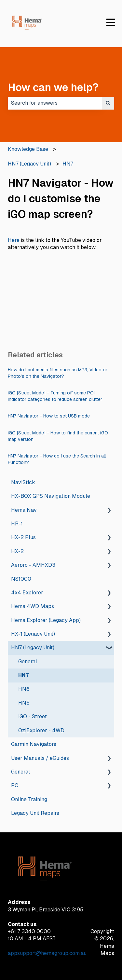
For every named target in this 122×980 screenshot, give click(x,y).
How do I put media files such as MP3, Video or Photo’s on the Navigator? (58, 373)
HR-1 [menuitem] (17, 524)
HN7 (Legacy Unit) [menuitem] (33, 648)
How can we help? (53, 87)
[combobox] (55, 103)
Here (14, 240)
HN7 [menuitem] (23, 675)
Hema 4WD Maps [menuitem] (33, 606)
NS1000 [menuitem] (21, 579)
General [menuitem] (28, 662)
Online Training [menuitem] (29, 799)
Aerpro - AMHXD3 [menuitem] (33, 565)
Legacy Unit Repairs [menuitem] (35, 813)
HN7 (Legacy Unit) (29, 164)
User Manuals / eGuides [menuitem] (40, 758)
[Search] (108, 103)
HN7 (68, 164)
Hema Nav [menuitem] (24, 510)
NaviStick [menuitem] (23, 482)
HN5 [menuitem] (24, 703)
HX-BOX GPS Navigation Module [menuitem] (51, 496)
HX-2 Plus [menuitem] (23, 537)
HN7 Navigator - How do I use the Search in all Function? (57, 459)
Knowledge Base (28, 149)
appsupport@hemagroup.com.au (47, 953)
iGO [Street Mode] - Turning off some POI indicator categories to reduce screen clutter (55, 396)
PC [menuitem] (15, 785)
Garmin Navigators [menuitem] (34, 744)
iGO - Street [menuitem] (33, 716)
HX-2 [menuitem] (17, 551)
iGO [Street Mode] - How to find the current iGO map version (58, 436)
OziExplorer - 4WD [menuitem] (41, 730)
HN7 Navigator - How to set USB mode (49, 416)
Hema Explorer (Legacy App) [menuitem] (46, 620)
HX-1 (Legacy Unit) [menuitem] (33, 634)
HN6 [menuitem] (24, 689)
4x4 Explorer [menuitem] (27, 593)
